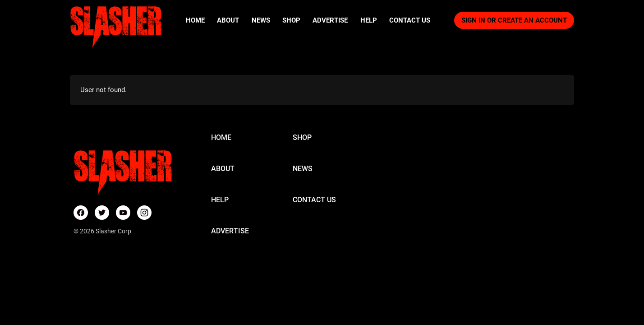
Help (369, 20)
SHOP (302, 137)
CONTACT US (314, 200)
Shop (291, 20)
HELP (220, 200)
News (261, 20)
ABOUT (223, 169)
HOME (221, 137)
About (228, 20)
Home (195, 20)
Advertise (330, 20)
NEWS (303, 169)
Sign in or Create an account (514, 20)
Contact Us (410, 20)
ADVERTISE (230, 231)
